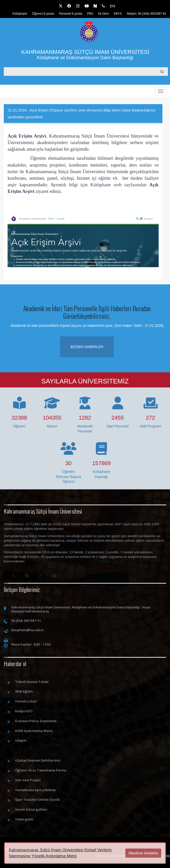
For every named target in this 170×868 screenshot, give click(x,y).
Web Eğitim (24, 691)
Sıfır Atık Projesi (28, 780)
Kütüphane (20, 14)
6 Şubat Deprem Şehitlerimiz (38, 760)
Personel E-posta (71, 14)
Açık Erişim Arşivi (27, 136)
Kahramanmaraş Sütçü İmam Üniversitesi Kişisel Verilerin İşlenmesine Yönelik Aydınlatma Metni (60, 853)
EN (112, 6)
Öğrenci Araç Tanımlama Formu (41, 770)
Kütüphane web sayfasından (120, 185)
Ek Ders (104, 14)
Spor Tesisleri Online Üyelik (37, 800)
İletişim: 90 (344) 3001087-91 (147, 14)
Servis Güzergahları (31, 809)
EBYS (118, 14)
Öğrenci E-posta (43, 14)
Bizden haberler (87, 347)
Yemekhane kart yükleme (35, 790)
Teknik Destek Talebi (32, 682)
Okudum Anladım (143, 853)
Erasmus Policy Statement (36, 721)
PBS (90, 14)
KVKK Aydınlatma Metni (34, 731)
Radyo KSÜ (24, 711)
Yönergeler (24, 819)
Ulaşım (21, 740)
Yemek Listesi (26, 701)
